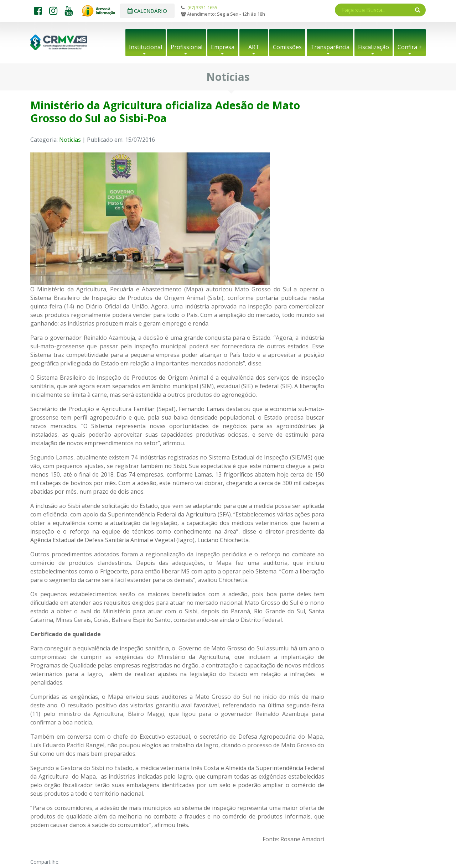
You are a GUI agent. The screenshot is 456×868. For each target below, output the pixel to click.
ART (254, 47)
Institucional (146, 47)
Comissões (287, 47)
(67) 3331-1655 (202, 7)
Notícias (70, 140)
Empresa (223, 47)
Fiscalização (374, 47)
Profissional (186, 47)
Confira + (410, 47)
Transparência (330, 47)
